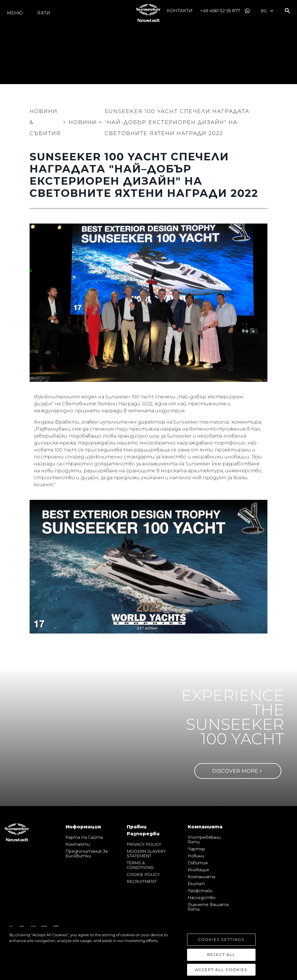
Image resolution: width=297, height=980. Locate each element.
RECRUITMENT (142, 881)
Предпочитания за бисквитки (87, 854)
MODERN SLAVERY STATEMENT (146, 854)
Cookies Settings (221, 946)
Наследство (202, 898)
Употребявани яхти (204, 840)
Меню (15, 13)
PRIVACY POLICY (144, 844)
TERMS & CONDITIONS (140, 865)
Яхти (44, 13)
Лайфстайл (200, 891)
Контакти (180, 11)
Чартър (196, 849)
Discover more (238, 771)
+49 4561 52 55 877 (220, 11)
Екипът (196, 884)
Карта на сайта (84, 837)
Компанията (201, 877)
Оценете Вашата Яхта (208, 907)
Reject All (221, 961)
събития (198, 863)
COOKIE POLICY (143, 874)
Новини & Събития (45, 122)
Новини (196, 856)
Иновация (198, 870)
